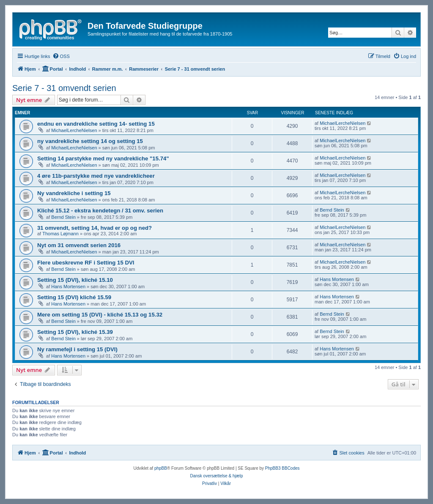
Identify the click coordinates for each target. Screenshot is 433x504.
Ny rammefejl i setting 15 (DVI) (77, 349)
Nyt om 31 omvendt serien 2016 (79, 245)
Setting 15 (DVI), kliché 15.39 (75, 332)
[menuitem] (61, 56)
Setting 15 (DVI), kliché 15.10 (75, 280)
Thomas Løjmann (60, 234)
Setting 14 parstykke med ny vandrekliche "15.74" (103, 158)
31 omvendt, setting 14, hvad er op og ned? (95, 228)
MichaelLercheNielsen (74, 130)
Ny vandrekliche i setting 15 (74, 193)
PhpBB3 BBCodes (282, 468)
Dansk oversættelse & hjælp (216, 476)
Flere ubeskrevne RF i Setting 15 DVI (86, 263)
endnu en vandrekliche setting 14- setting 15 (96, 124)
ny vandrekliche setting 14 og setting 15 (90, 141)
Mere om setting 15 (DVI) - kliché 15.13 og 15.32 (100, 315)
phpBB (161, 468)
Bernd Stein (63, 217)
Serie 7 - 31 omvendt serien (64, 88)
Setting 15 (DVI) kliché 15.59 (74, 297)
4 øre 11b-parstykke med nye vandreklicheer (96, 176)
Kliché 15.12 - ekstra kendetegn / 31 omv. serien (100, 211)
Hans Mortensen (68, 286)
